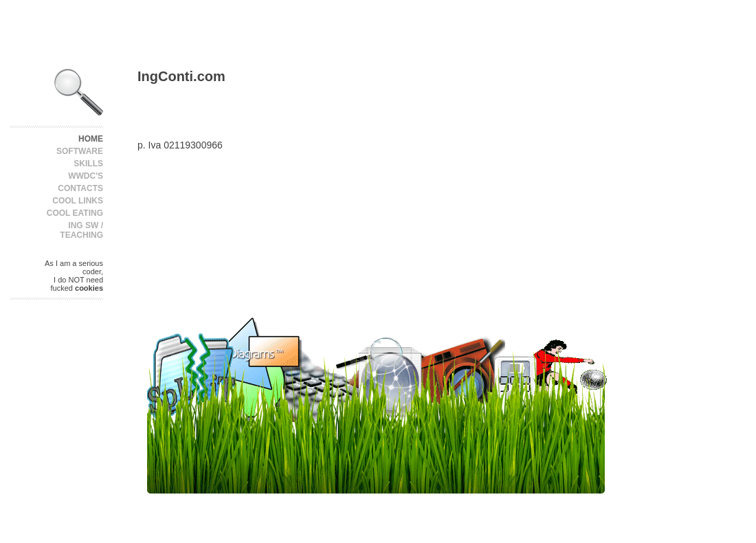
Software (80, 151)
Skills (88, 164)
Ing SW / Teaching (81, 230)
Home (91, 139)
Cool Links (78, 201)
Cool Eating (75, 213)
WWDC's (86, 176)
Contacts (80, 188)
